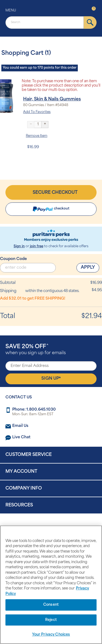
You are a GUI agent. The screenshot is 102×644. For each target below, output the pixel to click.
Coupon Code (13, 259)
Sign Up (51, 378)
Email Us (20, 426)
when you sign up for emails (36, 350)
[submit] (90, 23)
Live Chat (21, 437)
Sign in (19, 246)
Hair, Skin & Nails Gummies (52, 99)
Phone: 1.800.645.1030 (34, 410)
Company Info (24, 488)
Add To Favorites (37, 112)
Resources (19, 505)
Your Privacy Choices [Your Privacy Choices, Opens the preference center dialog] (51, 635)
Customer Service (29, 455)
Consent (51, 605)
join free (37, 246)
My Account (21, 472)
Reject (51, 620)
